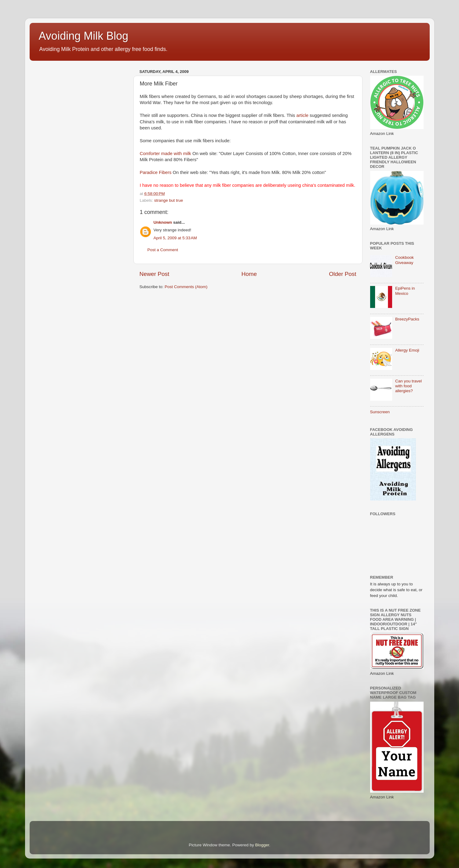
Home (249, 274)
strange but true (169, 200)
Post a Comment (163, 250)
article (302, 115)
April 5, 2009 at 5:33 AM (175, 238)
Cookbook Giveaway (404, 260)
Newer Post (155, 274)
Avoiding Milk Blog (84, 36)
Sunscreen (380, 412)
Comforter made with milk (166, 154)
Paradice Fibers (156, 172)
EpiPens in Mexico (405, 291)
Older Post (342, 274)
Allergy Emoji (407, 350)
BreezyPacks (407, 319)
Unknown (163, 222)
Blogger (262, 845)
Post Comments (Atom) (186, 287)
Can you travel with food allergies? (408, 386)
